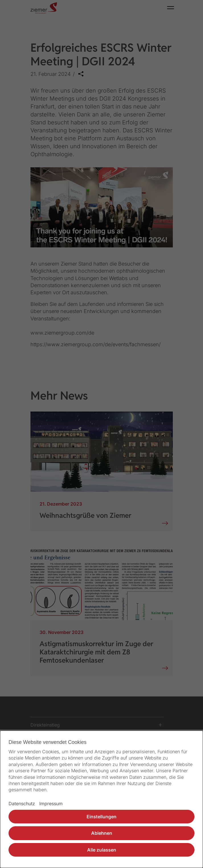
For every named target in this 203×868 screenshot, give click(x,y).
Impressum (51, 804)
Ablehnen (102, 833)
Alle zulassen (102, 850)
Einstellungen (101, 817)
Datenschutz (22, 804)
